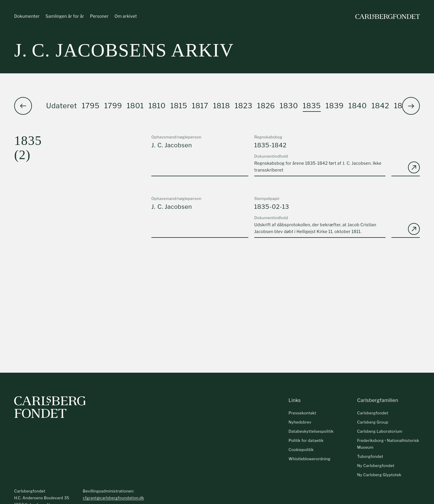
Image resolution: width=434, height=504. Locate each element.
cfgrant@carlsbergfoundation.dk (113, 498)
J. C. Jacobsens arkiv (124, 50)
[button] (411, 106)
